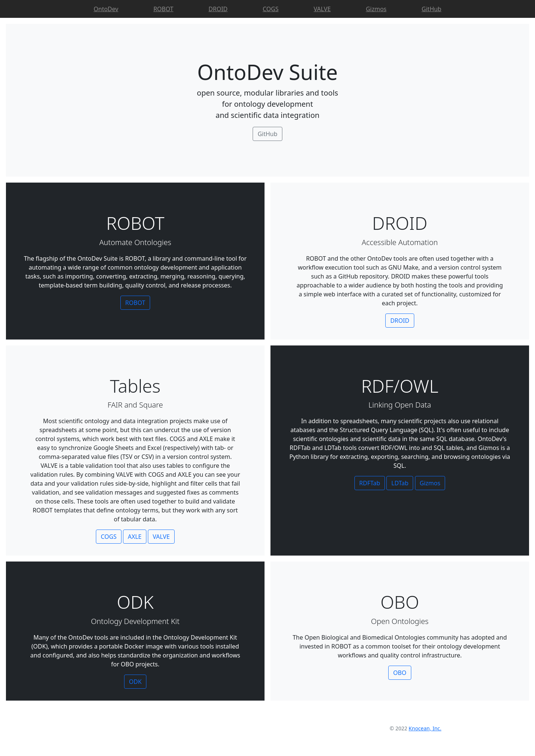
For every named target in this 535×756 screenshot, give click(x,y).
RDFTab (370, 483)
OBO (400, 673)
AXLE (135, 537)
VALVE (322, 9)
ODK (135, 682)
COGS (271, 9)
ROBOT (163, 9)
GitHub (432, 9)
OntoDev (106, 9)
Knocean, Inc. (425, 728)
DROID (218, 9)
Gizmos (376, 9)
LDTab (400, 483)
